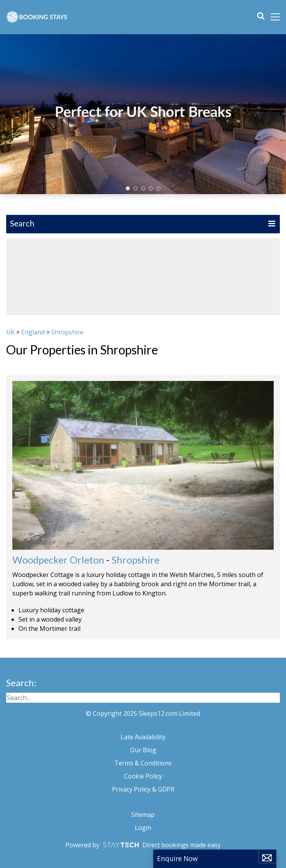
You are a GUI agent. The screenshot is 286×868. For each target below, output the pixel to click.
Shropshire (67, 332)
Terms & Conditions (143, 763)
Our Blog (143, 750)
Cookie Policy (143, 776)
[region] (143, 277)
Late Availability (143, 737)
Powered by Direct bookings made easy (143, 845)
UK (10, 332)
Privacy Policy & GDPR (143, 789)
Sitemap (143, 815)
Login (143, 828)
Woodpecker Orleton (58, 560)
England (33, 332)
